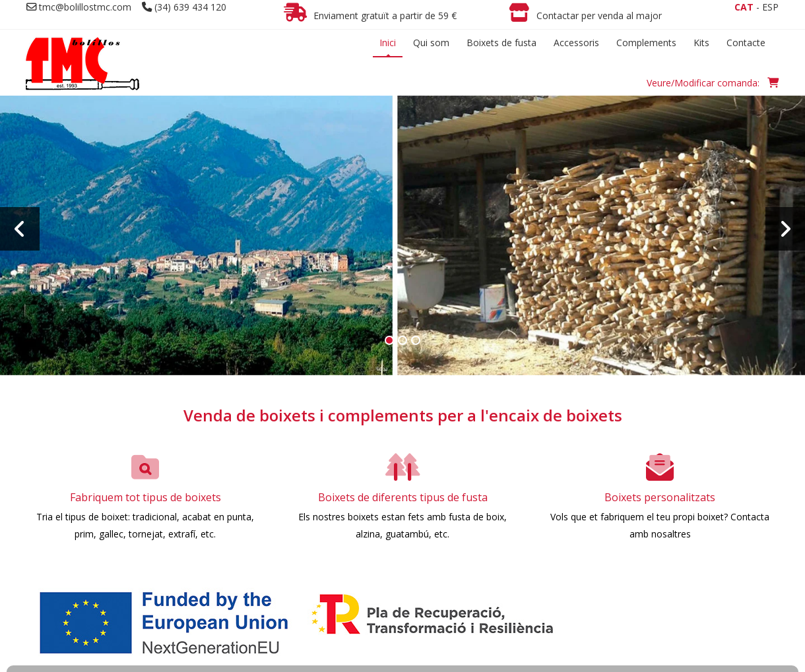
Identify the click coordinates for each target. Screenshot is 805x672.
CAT (744, 7)
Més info (403, 267)
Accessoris (576, 43)
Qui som (431, 43)
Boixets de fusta (501, 43)
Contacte (746, 43)
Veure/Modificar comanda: (713, 83)
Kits (701, 43)
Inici (388, 43)
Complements (646, 43)
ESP (770, 7)
